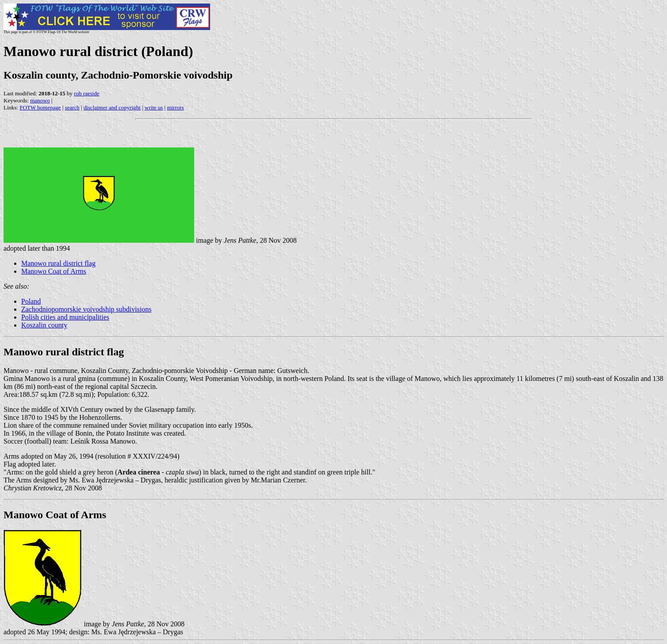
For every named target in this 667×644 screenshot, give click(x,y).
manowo (40, 100)
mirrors (175, 107)
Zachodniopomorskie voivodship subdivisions (86, 309)
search (72, 107)
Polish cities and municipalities (65, 317)
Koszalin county (44, 325)
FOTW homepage (40, 107)
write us (154, 107)
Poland (31, 301)
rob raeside (87, 93)
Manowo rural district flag (58, 263)
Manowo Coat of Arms (54, 271)
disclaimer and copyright (112, 107)
